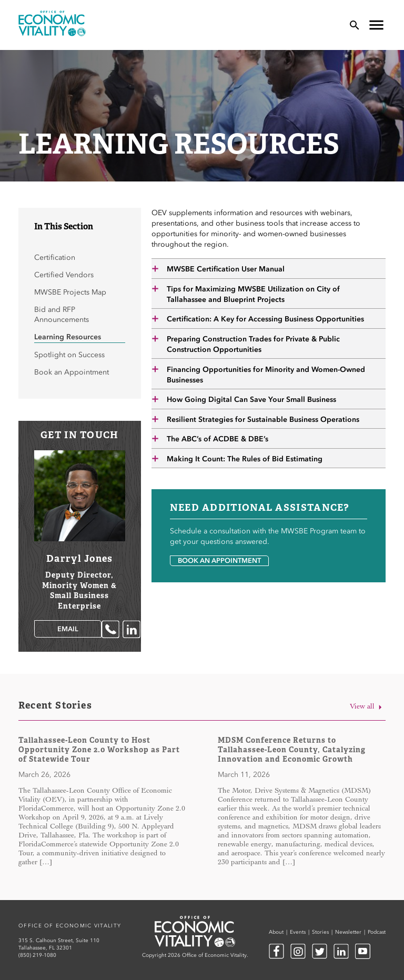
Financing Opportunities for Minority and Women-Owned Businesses (266, 375)
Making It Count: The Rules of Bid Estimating (245, 459)
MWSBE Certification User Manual (226, 269)
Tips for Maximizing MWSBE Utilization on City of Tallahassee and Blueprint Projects (253, 294)
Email (68, 629)
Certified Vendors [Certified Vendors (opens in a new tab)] (64, 275)
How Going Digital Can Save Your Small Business (251, 400)
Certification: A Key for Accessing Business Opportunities (265, 319)
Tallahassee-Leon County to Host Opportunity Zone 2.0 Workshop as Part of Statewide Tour (99, 750)
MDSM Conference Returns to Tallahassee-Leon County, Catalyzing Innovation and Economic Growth (292, 750)
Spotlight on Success (69, 355)
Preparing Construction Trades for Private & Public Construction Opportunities (253, 344)
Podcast (377, 932)
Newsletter (348, 932)
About (276, 932)
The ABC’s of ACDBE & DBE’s (218, 439)
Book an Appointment (219, 560)
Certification (55, 257)
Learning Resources (68, 337)
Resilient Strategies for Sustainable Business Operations (263, 420)
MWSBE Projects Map (70, 292)
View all (368, 707)
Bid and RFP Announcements (62, 315)
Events (298, 932)
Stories (320, 932)
